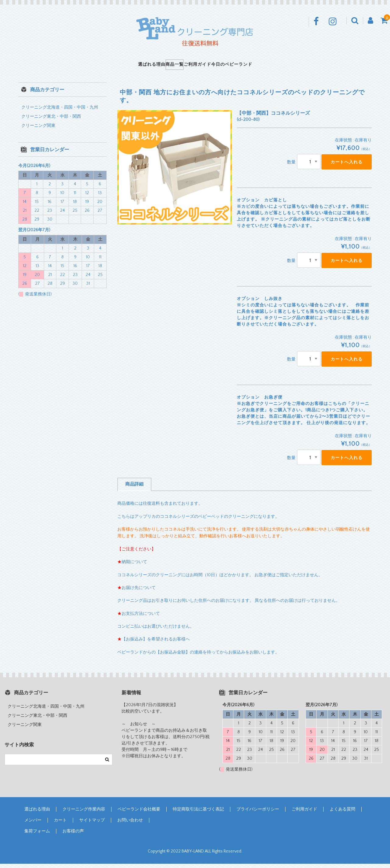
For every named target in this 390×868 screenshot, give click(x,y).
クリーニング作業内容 (84, 814)
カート (60, 824)
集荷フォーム (37, 835)
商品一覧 (168, 67)
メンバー (33, 824)
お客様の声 (73, 835)
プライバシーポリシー (258, 814)
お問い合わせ (130, 824)
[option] (175, 172)
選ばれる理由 (133, 67)
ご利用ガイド (204, 67)
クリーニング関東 (38, 130)
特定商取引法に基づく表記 (198, 814)
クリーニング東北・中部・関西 (51, 121)
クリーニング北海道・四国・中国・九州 (60, 112)
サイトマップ (92, 824)
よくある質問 (342, 814)
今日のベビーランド (251, 67)
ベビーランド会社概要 (139, 814)
